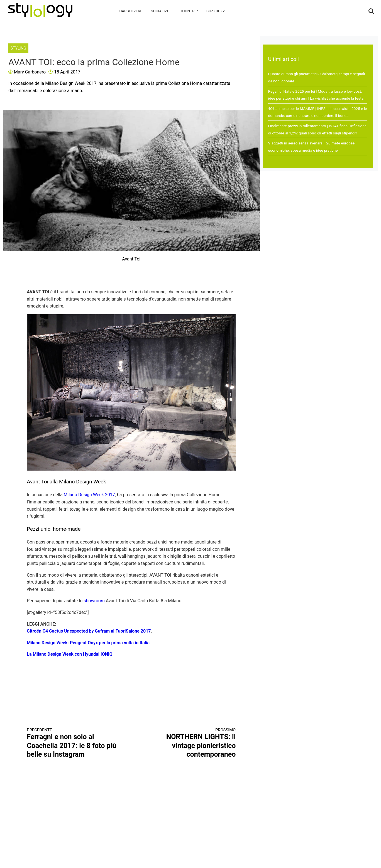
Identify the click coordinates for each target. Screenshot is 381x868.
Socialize (160, 11)
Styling (18, 48)
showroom (94, 601)
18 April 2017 (67, 72)
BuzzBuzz (216, 11)
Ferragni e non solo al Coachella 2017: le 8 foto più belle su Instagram (74, 743)
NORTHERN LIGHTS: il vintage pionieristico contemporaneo (189, 743)
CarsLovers (131, 11)
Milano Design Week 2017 (89, 495)
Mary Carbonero (30, 72)
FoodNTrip (188, 11)
